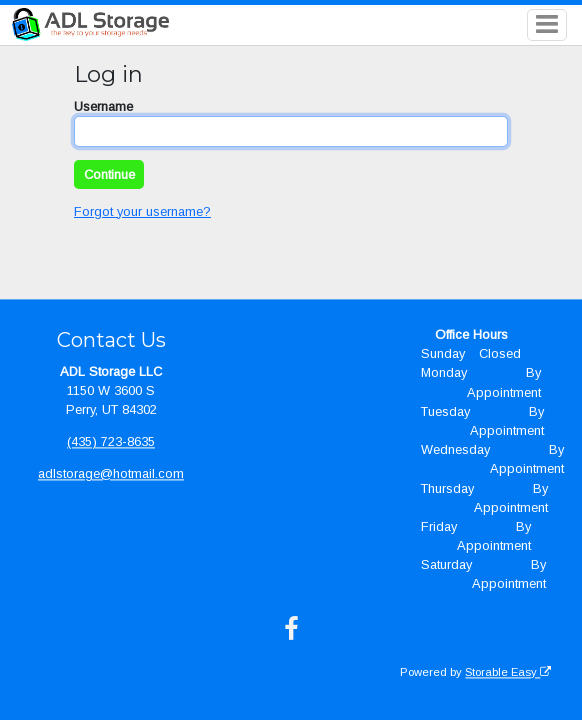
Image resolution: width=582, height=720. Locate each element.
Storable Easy (508, 672)
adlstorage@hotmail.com (111, 473)
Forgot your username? (142, 211)
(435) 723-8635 (111, 441)
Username (103, 106)
